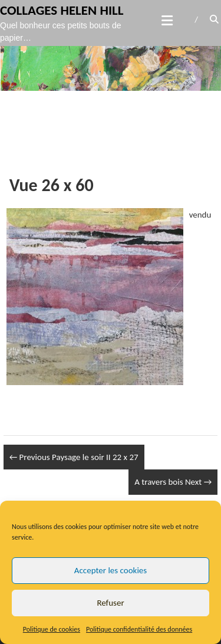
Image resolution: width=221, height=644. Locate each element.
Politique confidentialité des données (139, 629)
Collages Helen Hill (62, 10)
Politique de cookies (52, 629)
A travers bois (173, 482)
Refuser (110, 603)
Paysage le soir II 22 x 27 (74, 457)
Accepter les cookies (111, 570)
